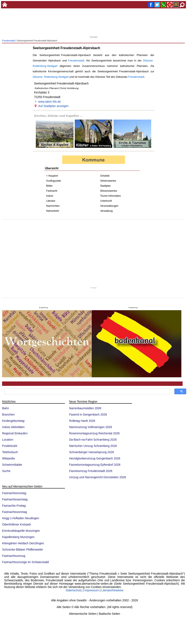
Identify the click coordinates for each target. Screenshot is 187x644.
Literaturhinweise (112, 590)
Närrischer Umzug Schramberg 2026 (93, 446)
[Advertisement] (94, 23)
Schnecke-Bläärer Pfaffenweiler (23, 550)
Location (8, 440)
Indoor (50, 196)
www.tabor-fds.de (50, 102)
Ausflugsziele (54, 181)
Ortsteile (105, 176)
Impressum (92, 590)
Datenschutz (74, 590)
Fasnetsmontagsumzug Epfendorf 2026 (95, 465)
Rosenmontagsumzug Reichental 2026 (94, 433)
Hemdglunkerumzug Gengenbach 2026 (95, 458)
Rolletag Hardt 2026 (82, 421)
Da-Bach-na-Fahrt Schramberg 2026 (93, 440)
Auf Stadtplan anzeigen (54, 106)
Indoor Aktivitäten (13, 427)
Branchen (8, 414)
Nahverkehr (53, 211)
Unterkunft (106, 201)
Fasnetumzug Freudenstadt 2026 (91, 471)
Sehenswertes (108, 181)
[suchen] (87, 392)
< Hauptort (52, 176)
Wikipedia (8, 458)
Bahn (6, 408)
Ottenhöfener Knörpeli (16, 524)
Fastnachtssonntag (14, 512)
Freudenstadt (8, 41)
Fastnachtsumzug (14, 556)
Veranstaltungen (109, 206)
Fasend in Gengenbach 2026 (88, 414)
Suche (6, 471)
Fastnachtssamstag (15, 499)
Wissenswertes (109, 191)
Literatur (51, 201)
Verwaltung (106, 211)
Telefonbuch (10, 452)
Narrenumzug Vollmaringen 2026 (91, 427)
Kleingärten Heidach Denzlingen (23, 543)
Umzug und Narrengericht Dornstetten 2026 (98, 477)
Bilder (50, 186)
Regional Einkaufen (15, 433)
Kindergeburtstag (13, 421)
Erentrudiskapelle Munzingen (21, 531)
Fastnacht (52, 191)
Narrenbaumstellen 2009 (85, 408)
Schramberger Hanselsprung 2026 (92, 452)
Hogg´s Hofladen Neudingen (21, 518)
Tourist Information (111, 196)
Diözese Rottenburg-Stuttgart (51, 77)
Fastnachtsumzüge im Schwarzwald (25, 562)
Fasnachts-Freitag (14, 506)
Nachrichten (53, 206)
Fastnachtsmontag (14, 493)
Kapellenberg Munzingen (18, 537)
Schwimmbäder (12, 465)
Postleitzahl (10, 446)
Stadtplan (106, 186)
